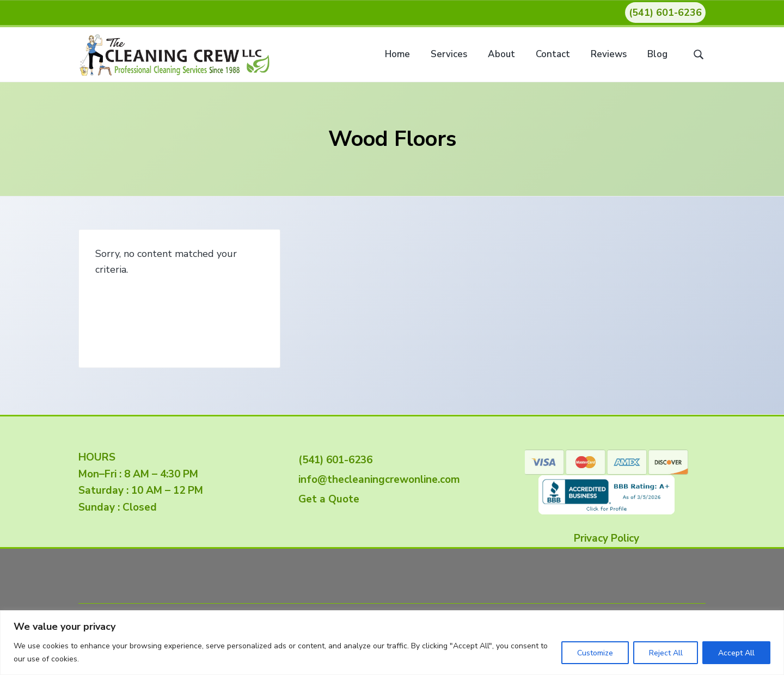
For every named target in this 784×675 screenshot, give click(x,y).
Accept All (736, 653)
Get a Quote (326, 499)
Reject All (665, 653)
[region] (392, 643)
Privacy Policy (607, 538)
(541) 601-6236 (665, 13)
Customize (595, 653)
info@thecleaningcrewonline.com (376, 480)
